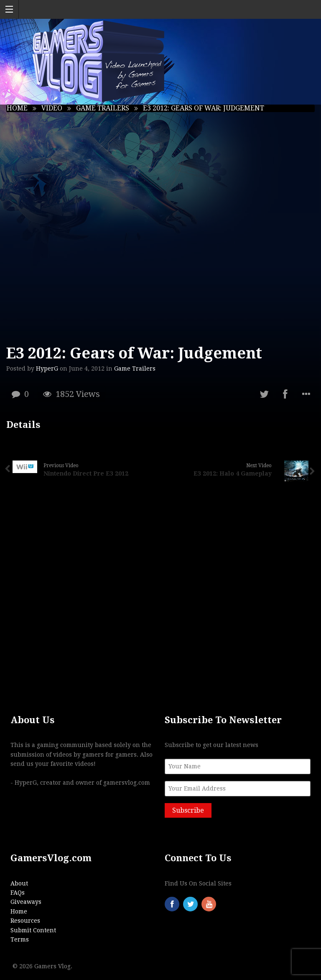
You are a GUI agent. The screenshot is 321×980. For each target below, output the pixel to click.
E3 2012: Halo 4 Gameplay (233, 473)
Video (52, 108)
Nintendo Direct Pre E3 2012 (86, 473)
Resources (25, 921)
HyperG (47, 368)
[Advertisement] (160, 596)
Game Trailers (103, 108)
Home (17, 108)
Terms (20, 939)
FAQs (18, 893)
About (19, 883)
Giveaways (26, 902)
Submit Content (33, 930)
